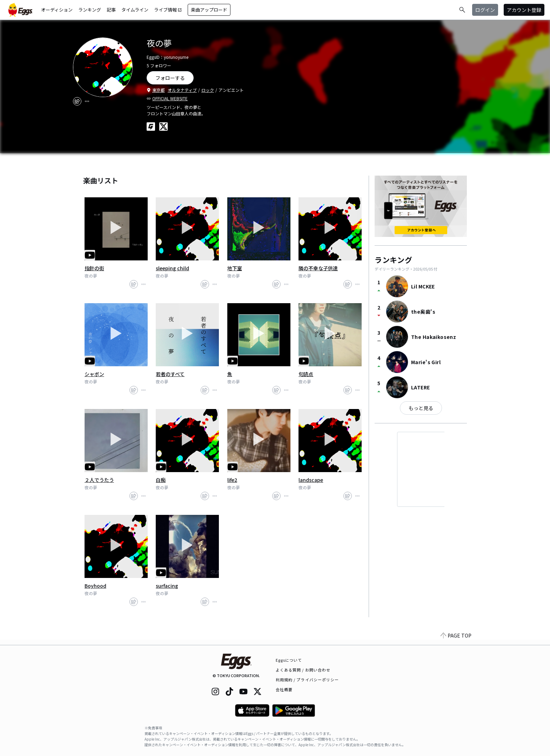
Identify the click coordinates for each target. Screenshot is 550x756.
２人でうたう (99, 480)
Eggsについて (289, 660)
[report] (87, 101)
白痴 (161, 480)
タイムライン (135, 10)
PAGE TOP (456, 641)
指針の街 (94, 268)
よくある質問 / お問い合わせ (303, 670)
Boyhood (95, 586)
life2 (232, 480)
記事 (111, 10)
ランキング (90, 10)
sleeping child (172, 268)
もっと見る (421, 408)
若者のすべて (170, 374)
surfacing (167, 586)
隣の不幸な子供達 (318, 268)
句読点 (306, 374)
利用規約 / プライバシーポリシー (307, 680)
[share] (77, 101)
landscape (311, 480)
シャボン (94, 374)
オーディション (57, 10)
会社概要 (284, 689)
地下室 (235, 268)
